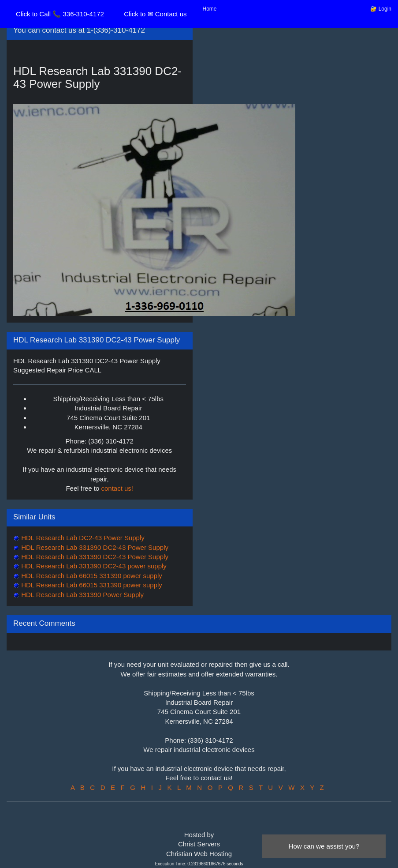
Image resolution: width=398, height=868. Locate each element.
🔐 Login (381, 9)
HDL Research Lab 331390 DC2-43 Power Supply (94, 547)
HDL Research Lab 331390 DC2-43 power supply (93, 566)
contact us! (117, 488)
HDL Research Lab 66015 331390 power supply (91, 576)
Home (210, 9)
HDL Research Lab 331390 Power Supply (82, 595)
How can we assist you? (324, 846)
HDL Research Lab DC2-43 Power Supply (82, 538)
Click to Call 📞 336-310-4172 (60, 14)
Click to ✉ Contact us (155, 14)
